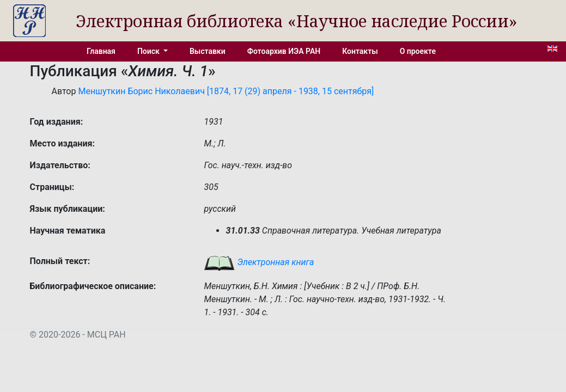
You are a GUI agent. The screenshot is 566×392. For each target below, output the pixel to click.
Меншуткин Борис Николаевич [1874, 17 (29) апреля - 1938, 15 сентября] (226, 91)
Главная (101, 51)
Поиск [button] (149, 51)
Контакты (360, 51)
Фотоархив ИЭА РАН (284, 51)
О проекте (418, 51)
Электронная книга (259, 262)
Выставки (208, 51)
